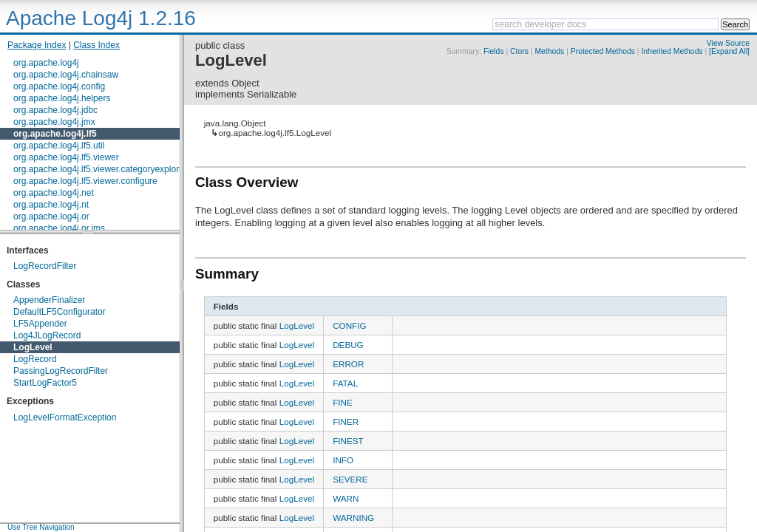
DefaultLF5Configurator (60, 312)
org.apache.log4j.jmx (54, 122)
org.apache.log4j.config (59, 86)
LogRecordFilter (45, 266)
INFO (343, 460)
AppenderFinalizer (49, 300)
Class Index (96, 45)
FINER (346, 422)
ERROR (348, 364)
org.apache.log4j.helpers (62, 98)
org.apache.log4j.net (54, 193)
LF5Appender (40, 324)
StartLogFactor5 (45, 383)
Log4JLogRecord (47, 335)
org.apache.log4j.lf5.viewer (66, 157)
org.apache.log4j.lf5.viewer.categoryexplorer (100, 169)
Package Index (37, 45)
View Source (728, 43)
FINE (343, 402)
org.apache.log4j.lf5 (55, 134)
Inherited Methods (672, 51)
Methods (549, 51)
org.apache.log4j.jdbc (55, 110)
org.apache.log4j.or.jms (59, 228)
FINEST (348, 441)
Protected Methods (603, 51)
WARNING (353, 518)
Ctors (519, 51)
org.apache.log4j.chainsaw (66, 75)
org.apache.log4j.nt (51, 205)
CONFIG (349, 325)
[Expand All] (729, 51)
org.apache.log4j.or (51, 216)
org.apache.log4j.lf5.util (59, 146)
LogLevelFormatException (65, 417)
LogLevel (33, 347)
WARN (346, 498)
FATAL (345, 383)
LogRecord (35, 359)
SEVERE (350, 479)
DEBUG (348, 345)
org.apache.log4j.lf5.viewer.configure (85, 181)
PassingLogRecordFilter (61, 371)
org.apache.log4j (46, 63)
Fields (494, 51)
